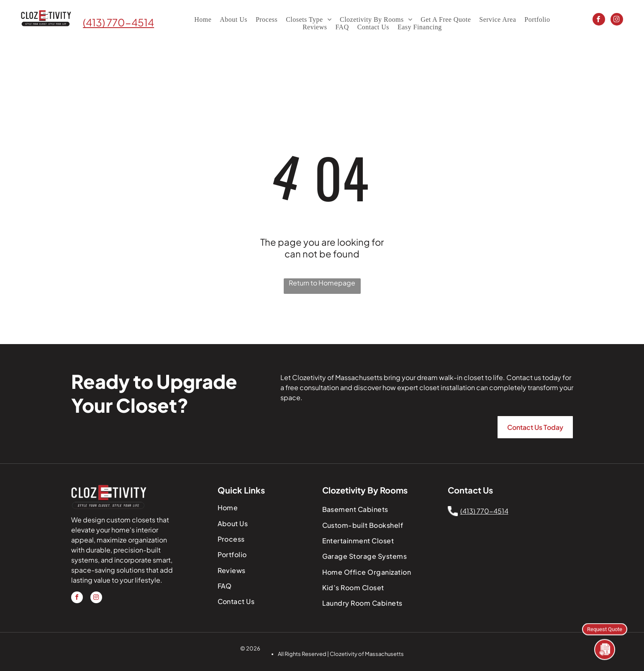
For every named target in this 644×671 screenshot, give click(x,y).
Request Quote (605, 629)
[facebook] (599, 20)
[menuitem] (203, 20)
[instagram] (617, 20)
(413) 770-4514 (118, 22)
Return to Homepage (322, 283)
